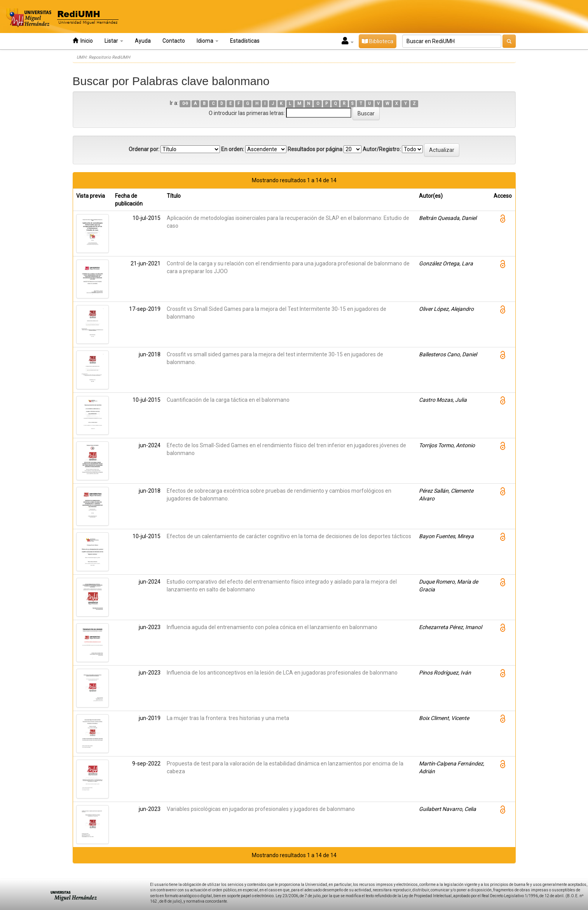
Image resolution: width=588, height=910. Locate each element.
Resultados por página (315, 149)
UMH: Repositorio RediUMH (103, 57)
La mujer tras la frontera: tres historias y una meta (228, 718)
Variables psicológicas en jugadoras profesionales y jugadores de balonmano (261, 809)
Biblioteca (378, 41)
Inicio (83, 41)
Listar (114, 41)
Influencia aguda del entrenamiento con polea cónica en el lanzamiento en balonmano (272, 627)
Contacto (174, 41)
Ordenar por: (144, 149)
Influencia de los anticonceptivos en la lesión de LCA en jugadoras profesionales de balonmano (282, 673)
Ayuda (143, 41)
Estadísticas (245, 41)
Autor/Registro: (382, 149)
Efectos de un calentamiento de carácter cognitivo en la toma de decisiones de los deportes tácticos (289, 536)
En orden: (233, 149)
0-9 (185, 104)
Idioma (208, 41)
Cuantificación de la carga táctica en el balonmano (228, 400)
